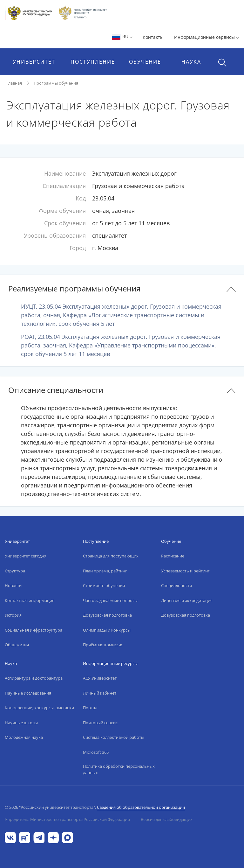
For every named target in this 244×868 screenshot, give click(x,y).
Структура (15, 571)
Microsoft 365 (96, 752)
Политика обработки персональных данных (119, 769)
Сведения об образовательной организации (141, 807)
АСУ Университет (100, 678)
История (13, 615)
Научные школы (21, 723)
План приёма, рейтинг (105, 571)
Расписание (173, 556)
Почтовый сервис (100, 723)
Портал (90, 708)
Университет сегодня (26, 556)
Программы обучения (56, 83)
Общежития (17, 645)
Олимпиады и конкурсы (107, 630)
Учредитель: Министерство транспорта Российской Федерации (67, 819)
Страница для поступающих (111, 556)
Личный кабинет (100, 693)
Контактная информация (30, 600)
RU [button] (122, 36)
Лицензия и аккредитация (187, 600)
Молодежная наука (24, 737)
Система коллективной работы (114, 737)
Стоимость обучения (104, 585)
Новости (13, 585)
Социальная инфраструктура (34, 630)
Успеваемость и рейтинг (185, 571)
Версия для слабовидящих (167, 819)
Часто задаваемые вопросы (110, 600)
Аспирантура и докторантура (34, 678)
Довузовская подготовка (107, 615)
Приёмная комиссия (103, 645)
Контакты (153, 37)
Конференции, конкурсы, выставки (39, 708)
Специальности (176, 585)
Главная (14, 83)
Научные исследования (28, 693)
